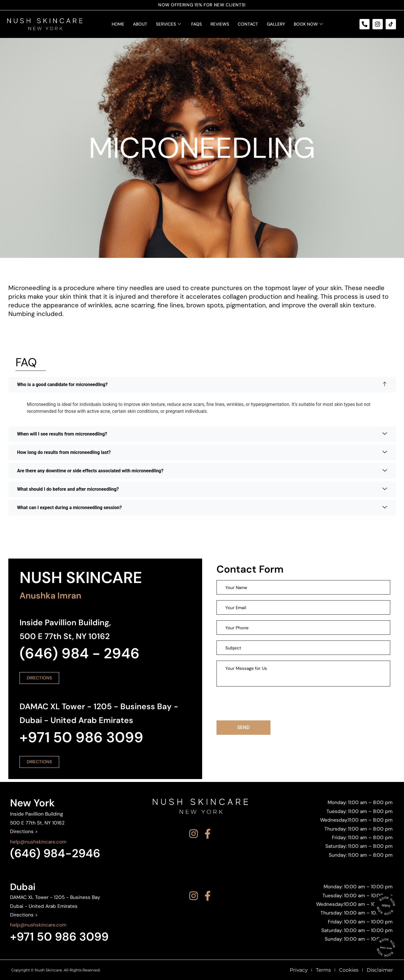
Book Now (308, 24)
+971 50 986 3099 (59, 937)
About (140, 24)
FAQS (197, 24)
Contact (248, 24)
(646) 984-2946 (55, 853)
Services (168, 24)
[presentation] (260, 703)
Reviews (220, 24)
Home (118, 24)
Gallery (276, 24)
